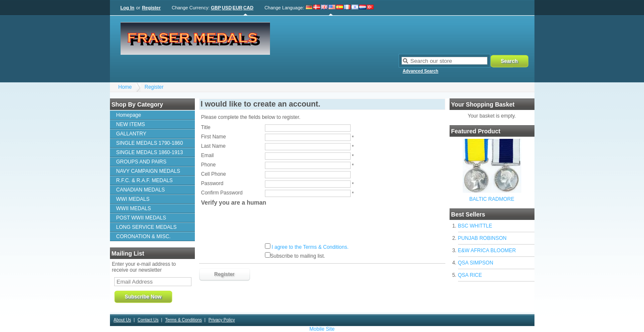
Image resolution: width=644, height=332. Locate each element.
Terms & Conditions (184, 320)
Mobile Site (322, 329)
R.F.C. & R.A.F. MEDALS (145, 180)
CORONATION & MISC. (143, 236)
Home (125, 87)
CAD (248, 8)
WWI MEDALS (133, 199)
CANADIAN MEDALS (141, 190)
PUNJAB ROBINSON (482, 238)
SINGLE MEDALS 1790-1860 (150, 143)
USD (227, 8)
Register (151, 8)
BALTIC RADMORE (492, 199)
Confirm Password (222, 193)
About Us (122, 320)
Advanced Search (421, 71)
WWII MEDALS (134, 208)
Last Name (214, 146)
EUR (238, 8)
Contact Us (148, 320)
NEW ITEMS (131, 124)
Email (208, 155)
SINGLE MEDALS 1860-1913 (150, 152)
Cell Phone (214, 174)
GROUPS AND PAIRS (141, 162)
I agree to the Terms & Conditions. (310, 247)
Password (212, 183)
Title (206, 127)
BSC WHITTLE (475, 226)
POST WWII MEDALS (141, 218)
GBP (216, 8)
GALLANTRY (131, 134)
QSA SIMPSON (476, 263)
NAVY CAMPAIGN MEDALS (148, 171)
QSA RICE (470, 275)
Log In (128, 8)
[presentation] (266, 225)
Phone (209, 165)
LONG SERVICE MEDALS (147, 227)
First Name (214, 137)
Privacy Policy (222, 320)
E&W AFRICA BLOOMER (487, 250)
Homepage (129, 115)
